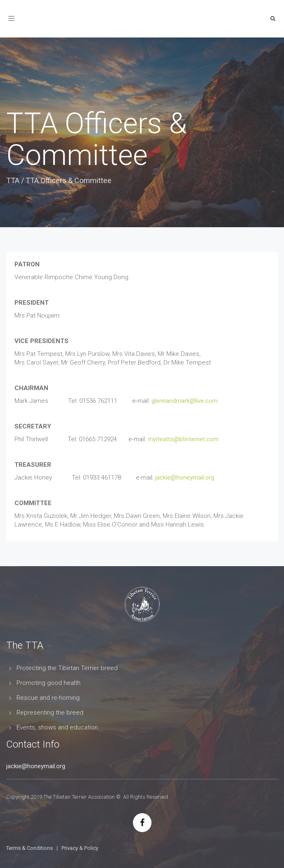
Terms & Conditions (30, 848)
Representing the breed (50, 713)
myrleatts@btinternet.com (183, 439)
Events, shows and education (57, 727)
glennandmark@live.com (185, 401)
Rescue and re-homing (48, 698)
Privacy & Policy (80, 848)
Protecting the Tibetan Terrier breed (67, 668)
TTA (13, 180)
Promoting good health (49, 683)
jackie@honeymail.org (185, 478)
